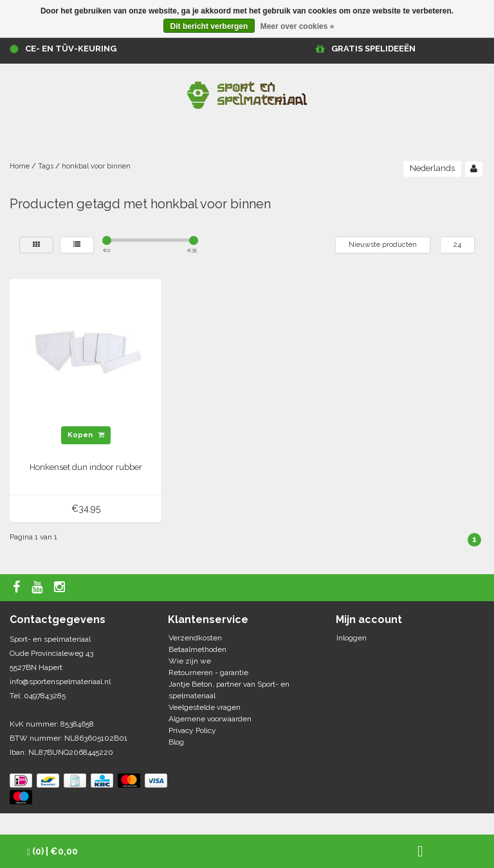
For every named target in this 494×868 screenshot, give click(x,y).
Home (20, 166)
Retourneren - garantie (208, 673)
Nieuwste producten (383, 245)
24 (457, 245)
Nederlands (432, 168)
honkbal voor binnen (96, 166)
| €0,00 (52, 852)
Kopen (86, 435)
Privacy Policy (192, 730)
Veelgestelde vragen (205, 707)
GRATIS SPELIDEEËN (373, 49)
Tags (46, 166)
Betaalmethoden (197, 649)
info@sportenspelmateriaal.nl (60, 682)
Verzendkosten (195, 638)
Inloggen (352, 638)
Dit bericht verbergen (209, 26)
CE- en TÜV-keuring (71, 49)
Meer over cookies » (297, 26)
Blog (176, 742)
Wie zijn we (190, 661)
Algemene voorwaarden (210, 719)
